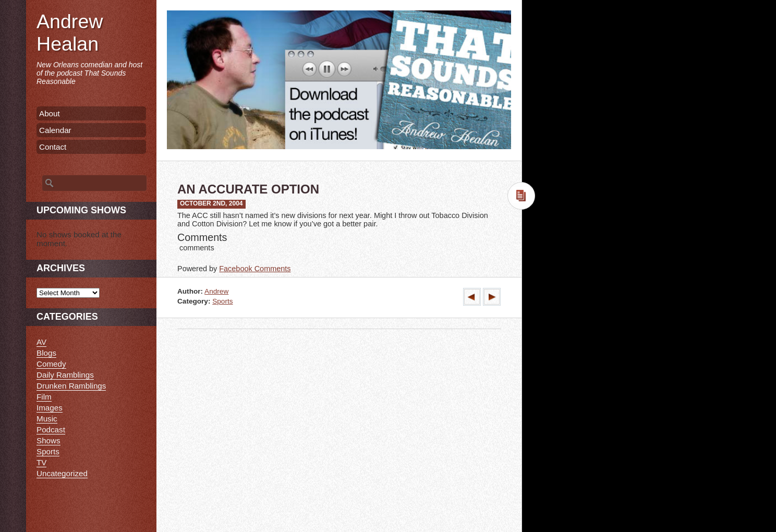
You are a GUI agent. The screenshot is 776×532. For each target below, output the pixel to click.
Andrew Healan (70, 33)
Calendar (55, 130)
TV (41, 462)
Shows (48, 440)
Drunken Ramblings (71, 386)
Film (44, 397)
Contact (53, 147)
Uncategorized (62, 473)
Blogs (46, 353)
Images (50, 408)
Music (47, 419)
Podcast (51, 430)
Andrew (216, 291)
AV (41, 342)
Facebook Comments (255, 269)
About (50, 113)
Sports (222, 301)
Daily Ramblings (65, 375)
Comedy (51, 364)
